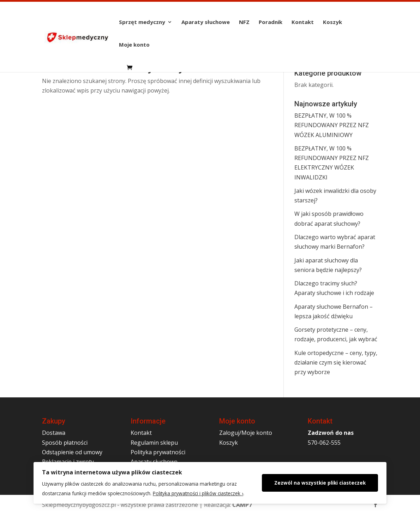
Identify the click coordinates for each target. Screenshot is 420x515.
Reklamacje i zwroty (68, 462)
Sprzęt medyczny (142, 22)
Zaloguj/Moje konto (246, 433)
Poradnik (271, 22)
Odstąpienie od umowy (72, 452)
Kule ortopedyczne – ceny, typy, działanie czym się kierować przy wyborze (336, 362)
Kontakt (303, 22)
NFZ (244, 22)
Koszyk (332, 22)
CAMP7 (242, 505)
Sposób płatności (65, 443)
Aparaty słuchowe (206, 22)
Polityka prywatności (158, 452)
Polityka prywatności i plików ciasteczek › (198, 493)
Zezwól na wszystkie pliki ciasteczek (320, 483)
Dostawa (54, 433)
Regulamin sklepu (154, 443)
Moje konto (134, 45)
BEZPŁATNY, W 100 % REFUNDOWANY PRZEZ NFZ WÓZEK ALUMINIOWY (332, 125)
